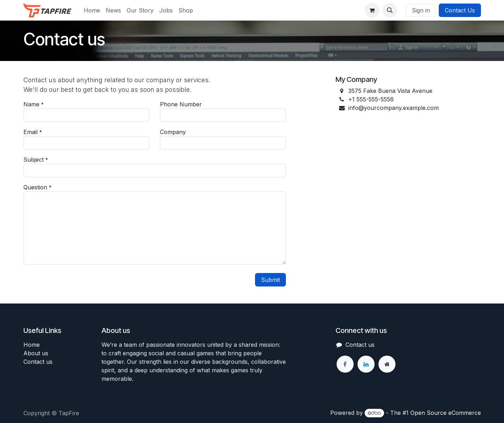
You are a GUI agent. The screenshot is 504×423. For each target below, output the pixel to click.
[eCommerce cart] (372, 10)
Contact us (38, 362)
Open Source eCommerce (446, 413)
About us (36, 353)
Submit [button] (270, 280)
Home (32, 345)
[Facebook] (345, 364)
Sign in (421, 10)
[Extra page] (387, 364)
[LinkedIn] (366, 364)
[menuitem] (92, 10)
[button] (390, 10)
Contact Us (460, 10)
